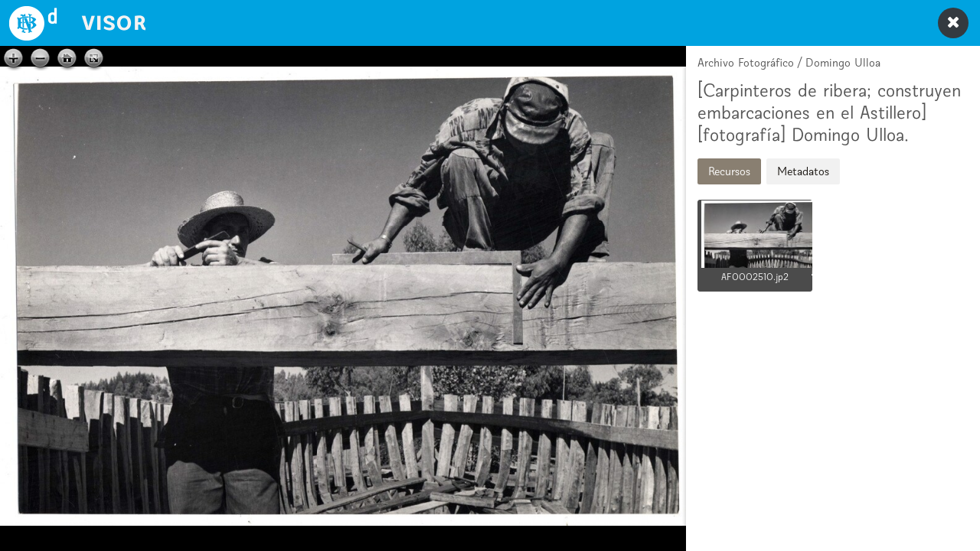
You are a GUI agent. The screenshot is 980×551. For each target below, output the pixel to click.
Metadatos (803, 171)
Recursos (729, 171)
